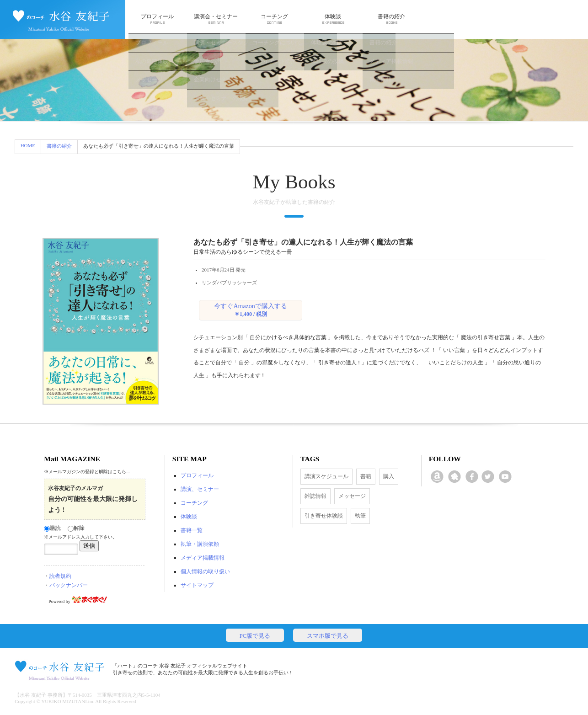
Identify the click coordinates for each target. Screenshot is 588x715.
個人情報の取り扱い (205, 571)
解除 (76, 528)
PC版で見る (255, 636)
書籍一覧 (192, 530)
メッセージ (352, 496)
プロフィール (157, 19)
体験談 (333, 19)
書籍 (366, 476)
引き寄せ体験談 (324, 516)
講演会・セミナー (216, 19)
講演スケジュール (326, 476)
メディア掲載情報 (203, 558)
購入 (389, 476)
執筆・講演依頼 (200, 544)
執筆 (360, 516)
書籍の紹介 (391, 19)
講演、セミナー (200, 489)
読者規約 (60, 576)
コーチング (275, 19)
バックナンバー (69, 585)
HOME (28, 145)
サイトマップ (197, 585)
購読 (52, 528)
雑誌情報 (315, 496)
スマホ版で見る (328, 636)
